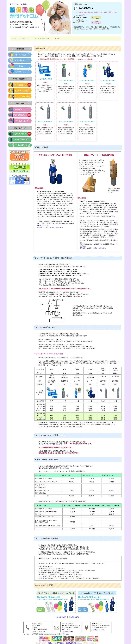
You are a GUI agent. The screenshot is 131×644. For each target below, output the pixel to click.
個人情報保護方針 (74, 617)
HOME (14, 39)
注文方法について (25, 39)
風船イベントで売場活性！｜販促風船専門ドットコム (65, 643)
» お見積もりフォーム (98, 630)
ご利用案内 (57, 39)
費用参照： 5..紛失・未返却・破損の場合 (50, 227)
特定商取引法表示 (61, 617)
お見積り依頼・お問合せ (42, 39)
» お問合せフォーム (68, 632)
